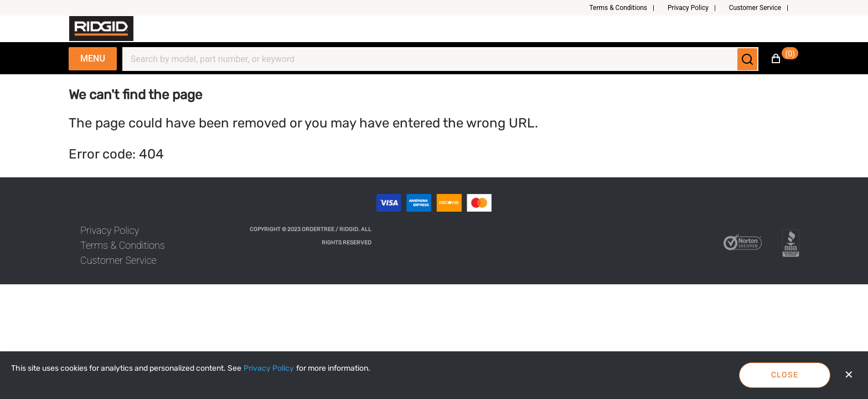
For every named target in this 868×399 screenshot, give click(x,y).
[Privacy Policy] (269, 369)
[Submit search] (747, 59)
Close (785, 375)
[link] (110, 230)
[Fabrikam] (101, 29)
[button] (626, 8)
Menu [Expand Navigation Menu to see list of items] (93, 58)
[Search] (434, 59)
